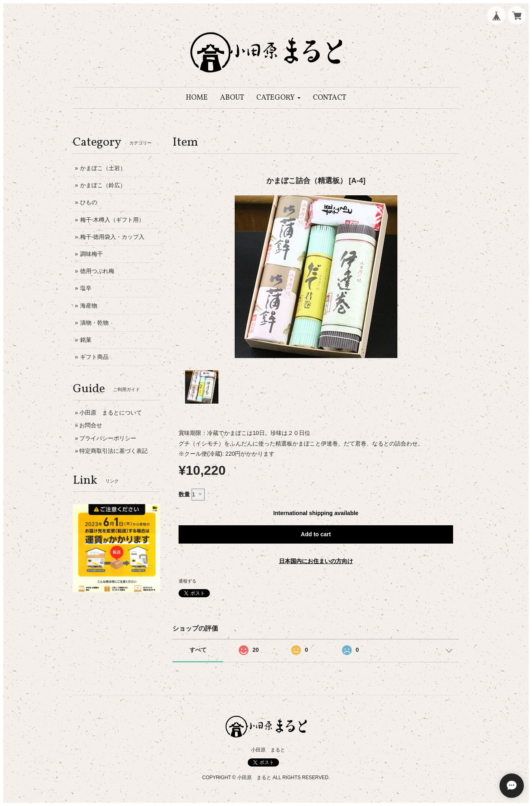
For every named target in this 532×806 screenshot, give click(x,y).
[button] (278, 98)
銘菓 (86, 340)
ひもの (89, 202)
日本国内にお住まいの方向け (316, 561)
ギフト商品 (94, 357)
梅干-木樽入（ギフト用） (112, 220)
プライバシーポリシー (108, 438)
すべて (198, 650)
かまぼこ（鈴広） (103, 185)
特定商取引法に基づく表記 (113, 451)
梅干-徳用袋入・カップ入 (112, 237)
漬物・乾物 (94, 323)
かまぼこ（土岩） (103, 168)
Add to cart (316, 534)
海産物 (89, 306)
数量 (184, 494)
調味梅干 (92, 254)
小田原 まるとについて (111, 413)
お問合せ (91, 425)
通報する (188, 581)
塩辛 (86, 288)
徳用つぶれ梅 (97, 271)
